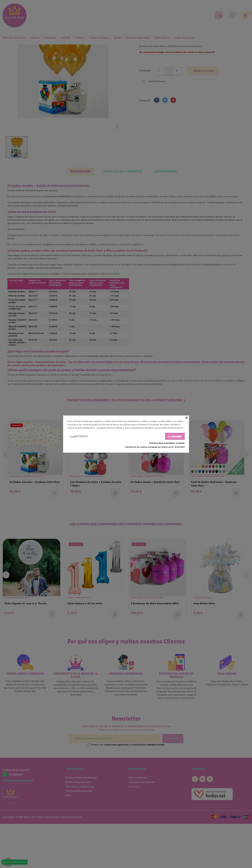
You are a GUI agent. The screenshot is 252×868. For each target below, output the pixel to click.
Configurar (79, 436)
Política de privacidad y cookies (167, 443)
